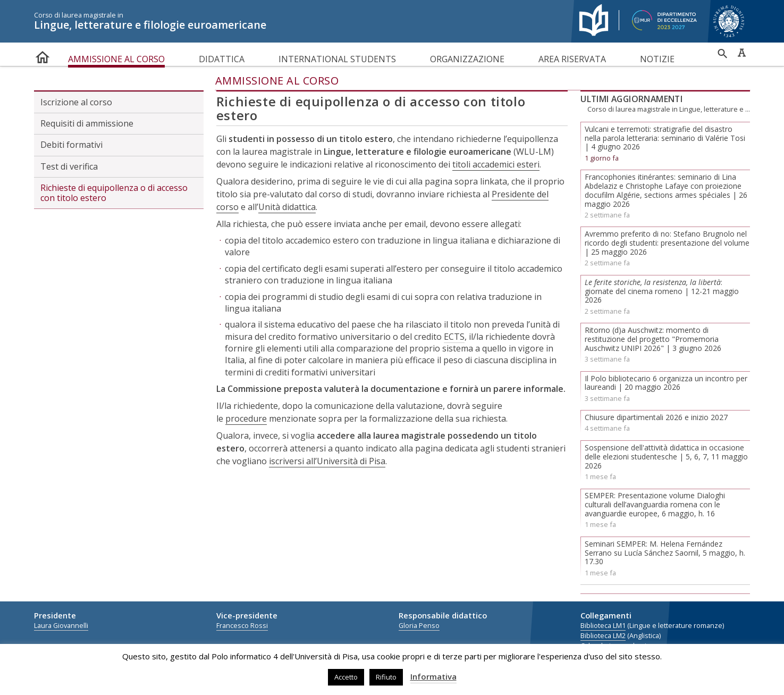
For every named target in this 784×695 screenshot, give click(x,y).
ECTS (454, 337)
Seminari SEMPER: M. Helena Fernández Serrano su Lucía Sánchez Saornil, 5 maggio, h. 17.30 (665, 553)
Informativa (433, 676)
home (43, 55)
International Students (337, 59)
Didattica (222, 59)
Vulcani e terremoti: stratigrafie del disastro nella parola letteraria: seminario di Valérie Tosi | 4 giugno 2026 (665, 138)
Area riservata (572, 59)
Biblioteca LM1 (603, 626)
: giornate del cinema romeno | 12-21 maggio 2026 (662, 291)
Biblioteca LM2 (603, 636)
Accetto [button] (346, 677)
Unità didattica (287, 207)
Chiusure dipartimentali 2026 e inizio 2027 (656, 417)
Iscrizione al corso (76, 102)
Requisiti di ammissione (87, 123)
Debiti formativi (71, 145)
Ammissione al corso (116, 59)
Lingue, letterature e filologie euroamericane (297, 21)
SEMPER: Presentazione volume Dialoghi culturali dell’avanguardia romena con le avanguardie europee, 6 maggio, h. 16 (655, 504)
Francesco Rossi (242, 626)
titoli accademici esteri (496, 164)
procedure (246, 418)
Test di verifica (69, 166)
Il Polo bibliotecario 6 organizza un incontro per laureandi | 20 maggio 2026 (666, 383)
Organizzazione (467, 59)
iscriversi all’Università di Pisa (327, 461)
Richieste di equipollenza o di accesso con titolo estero (114, 193)
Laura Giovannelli (61, 626)
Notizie (657, 59)
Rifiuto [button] (386, 677)
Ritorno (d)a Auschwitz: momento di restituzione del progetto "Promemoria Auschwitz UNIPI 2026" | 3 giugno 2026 (653, 339)
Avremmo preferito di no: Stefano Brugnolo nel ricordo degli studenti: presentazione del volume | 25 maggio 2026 (667, 243)
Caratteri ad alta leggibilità (741, 53)
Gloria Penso (419, 626)
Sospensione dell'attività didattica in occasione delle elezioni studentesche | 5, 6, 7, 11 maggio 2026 (666, 457)
